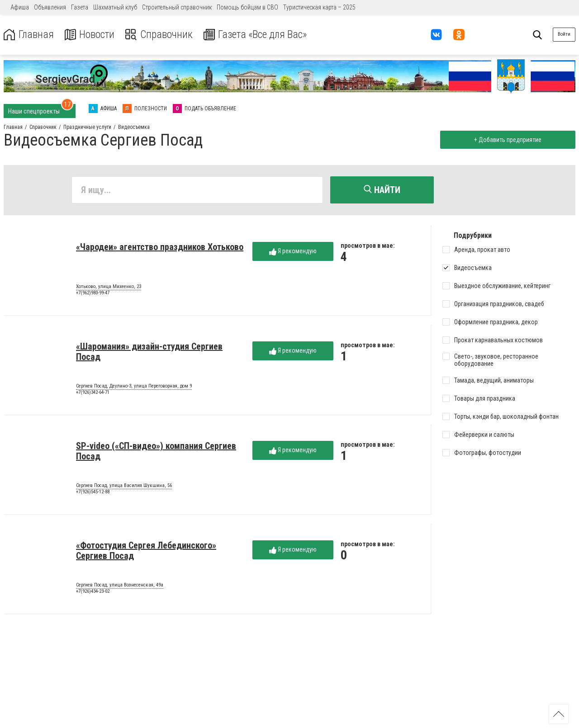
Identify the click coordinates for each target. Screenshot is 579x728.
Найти (382, 190)
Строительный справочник (177, 7)
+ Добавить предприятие (507, 140)
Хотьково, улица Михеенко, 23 (109, 287)
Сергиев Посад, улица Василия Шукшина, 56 (124, 486)
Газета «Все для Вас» (258, 35)
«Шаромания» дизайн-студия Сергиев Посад (149, 352)
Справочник (160, 35)
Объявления (50, 7)
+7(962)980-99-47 (93, 293)
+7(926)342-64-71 (93, 393)
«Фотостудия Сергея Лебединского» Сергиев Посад (146, 551)
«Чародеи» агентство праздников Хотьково (160, 247)
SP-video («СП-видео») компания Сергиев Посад (156, 451)
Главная (28, 35)
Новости (90, 35)
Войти (564, 34)
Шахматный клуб (115, 7)
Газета (80, 7)
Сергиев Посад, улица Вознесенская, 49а (120, 586)
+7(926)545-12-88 (93, 492)
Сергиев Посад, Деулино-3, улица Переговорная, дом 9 (134, 387)
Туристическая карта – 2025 (319, 7)
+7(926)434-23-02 (93, 592)
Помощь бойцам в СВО (247, 7)
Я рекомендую (293, 252)
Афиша (20, 7)
